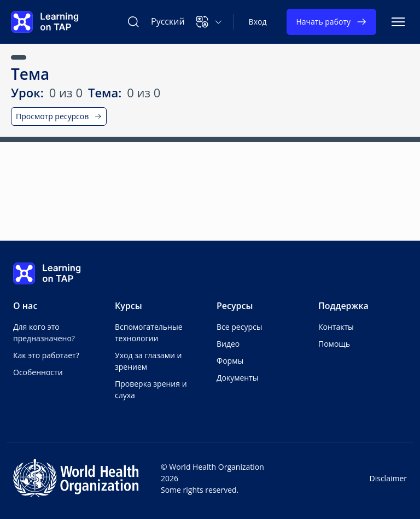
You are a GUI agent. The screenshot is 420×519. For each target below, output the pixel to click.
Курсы (129, 306)
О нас (25, 306)
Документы (238, 378)
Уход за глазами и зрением (148, 361)
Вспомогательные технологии (149, 333)
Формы (230, 361)
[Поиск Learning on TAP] (133, 22)
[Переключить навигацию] (398, 22)
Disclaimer (388, 478)
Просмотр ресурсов (59, 116)
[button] (209, 22)
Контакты (336, 327)
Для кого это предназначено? (44, 333)
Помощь (334, 344)
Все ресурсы (239, 327)
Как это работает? (46, 355)
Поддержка (343, 306)
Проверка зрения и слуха (151, 389)
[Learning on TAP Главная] (45, 22)
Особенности (38, 372)
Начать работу (331, 22)
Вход (258, 22)
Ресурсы (235, 306)
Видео (228, 344)
